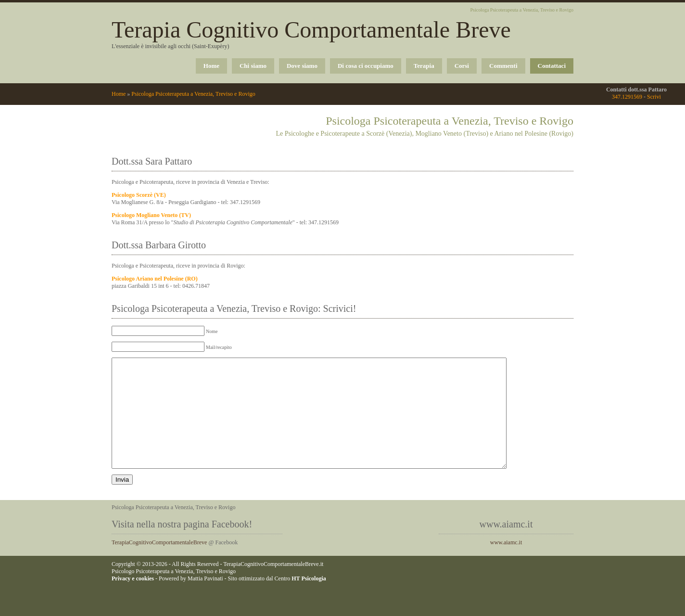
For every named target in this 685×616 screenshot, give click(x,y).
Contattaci (552, 66)
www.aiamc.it (506, 564)
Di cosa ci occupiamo (366, 66)
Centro (300, 600)
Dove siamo (302, 66)
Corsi (462, 66)
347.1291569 (627, 97)
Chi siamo (253, 66)
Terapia (424, 66)
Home (211, 66)
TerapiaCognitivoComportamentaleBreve (159, 564)
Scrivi (654, 97)
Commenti (503, 66)
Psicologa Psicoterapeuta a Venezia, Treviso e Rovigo (193, 94)
